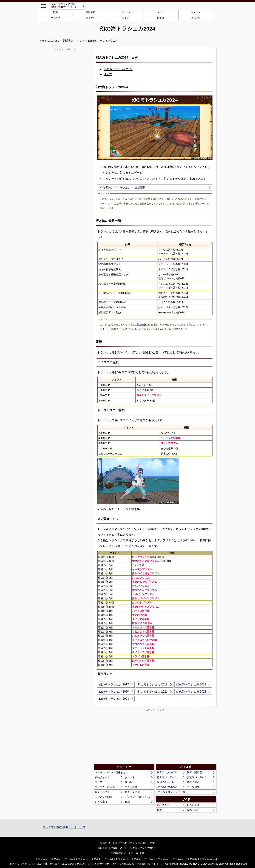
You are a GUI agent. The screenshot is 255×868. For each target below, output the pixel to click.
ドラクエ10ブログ (209, 859)
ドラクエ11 (176, 859)
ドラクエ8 (134, 859)
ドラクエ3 (68, 859)
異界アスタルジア (167, 772)
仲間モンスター (134, 792)
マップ (161, 12)
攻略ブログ (193, 810)
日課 (55, 12)
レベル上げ (101, 802)
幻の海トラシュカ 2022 (191, 692)
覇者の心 (141, 325)
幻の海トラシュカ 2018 (153, 684)
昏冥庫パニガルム (197, 777)
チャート (126, 12)
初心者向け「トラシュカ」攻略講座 (122, 188)
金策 (159, 810)
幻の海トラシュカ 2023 (114, 699)
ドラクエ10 (162, 859)
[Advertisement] (124, 737)
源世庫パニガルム (167, 777)
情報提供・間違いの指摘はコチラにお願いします (127, 843)
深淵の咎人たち (166, 782)
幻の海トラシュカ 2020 (114, 692)
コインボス (193, 787)
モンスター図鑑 (104, 797)
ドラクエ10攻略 (49, 41)
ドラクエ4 (81, 859)
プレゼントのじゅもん (137, 797)
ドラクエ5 (94, 859)
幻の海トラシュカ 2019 (191, 684)
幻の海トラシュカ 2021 (153, 692)
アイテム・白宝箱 (105, 787)
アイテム (90, 18)
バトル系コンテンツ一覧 (171, 792)
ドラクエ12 (191, 859)
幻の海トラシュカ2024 (118, 69)
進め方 (108, 74)
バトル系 (55, 18)
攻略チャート (102, 777)
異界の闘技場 (194, 772)
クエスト (196, 12)
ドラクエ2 (54, 859)
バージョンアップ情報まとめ (112, 772)
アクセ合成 (131, 787)
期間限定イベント (74, 41)
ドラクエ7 (121, 859)
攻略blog (196, 18)
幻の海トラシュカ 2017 (114, 684)
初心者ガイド (164, 805)
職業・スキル (102, 792)
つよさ (125, 18)
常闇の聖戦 (193, 782)
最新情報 (90, 12)
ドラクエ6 (108, 859)
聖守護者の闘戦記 (167, 787)
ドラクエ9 (148, 859)
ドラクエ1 (41, 859)
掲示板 (161, 18)
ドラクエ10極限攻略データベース (64, 827)
